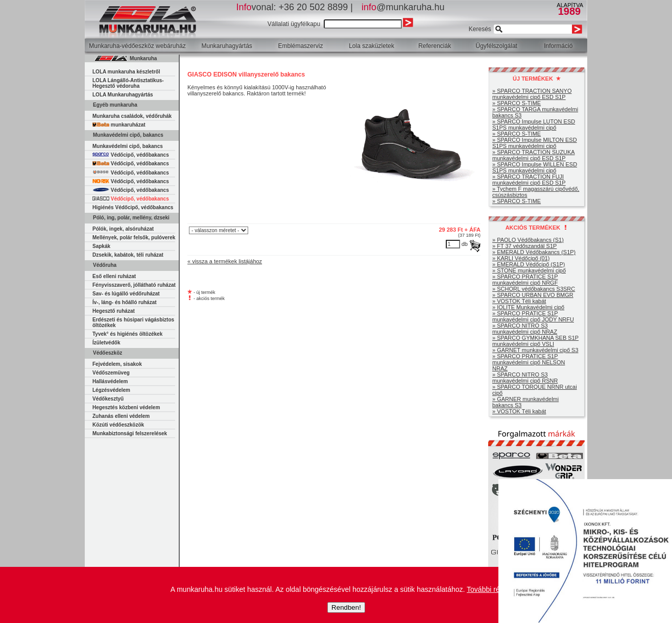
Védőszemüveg (111, 373)
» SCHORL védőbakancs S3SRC (534, 289)
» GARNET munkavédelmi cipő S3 (535, 350)
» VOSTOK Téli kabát (519, 301)
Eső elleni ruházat (114, 276)
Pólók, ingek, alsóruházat (123, 229)
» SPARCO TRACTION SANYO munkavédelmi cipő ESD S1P (532, 94)
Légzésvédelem (111, 390)
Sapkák (101, 246)
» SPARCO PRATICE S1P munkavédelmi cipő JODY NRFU (533, 316)
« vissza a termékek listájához (225, 261)
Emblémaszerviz (300, 46)
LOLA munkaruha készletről (126, 72)
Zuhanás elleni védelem (121, 416)
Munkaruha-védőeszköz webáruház (137, 46)
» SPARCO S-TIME (517, 103)
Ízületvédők (106, 343)
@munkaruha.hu (403, 7)
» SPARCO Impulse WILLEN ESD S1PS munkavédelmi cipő (535, 167)
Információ (558, 46)
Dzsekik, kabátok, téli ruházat (128, 255)
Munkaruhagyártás (226, 46)
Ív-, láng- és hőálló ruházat (125, 302)
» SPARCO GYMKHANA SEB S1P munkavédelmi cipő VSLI (535, 341)
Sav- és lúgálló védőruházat (126, 294)
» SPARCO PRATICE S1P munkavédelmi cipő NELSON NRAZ (529, 362)
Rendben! (346, 607)
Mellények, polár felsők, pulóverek (134, 238)
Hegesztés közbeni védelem (126, 407)
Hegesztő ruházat (114, 311)
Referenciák (435, 46)
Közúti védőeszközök (118, 425)
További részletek (494, 589)
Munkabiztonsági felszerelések (130, 433)
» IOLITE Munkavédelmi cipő (528, 307)
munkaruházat (119, 125)
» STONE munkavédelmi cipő (529, 270)
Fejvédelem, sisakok (117, 364)
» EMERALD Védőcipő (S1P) (529, 264)
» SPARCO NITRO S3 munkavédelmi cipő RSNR (525, 378)
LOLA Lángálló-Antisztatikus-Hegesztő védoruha (128, 83)
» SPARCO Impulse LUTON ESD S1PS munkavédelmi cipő (534, 124)
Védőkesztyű (108, 399)
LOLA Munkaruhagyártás (123, 95)
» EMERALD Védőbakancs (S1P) (534, 252)
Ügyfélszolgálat (497, 46)
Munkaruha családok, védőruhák (132, 116)
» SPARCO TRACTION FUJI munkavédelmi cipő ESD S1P (529, 180)
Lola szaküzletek (371, 46)
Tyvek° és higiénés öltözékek (127, 334)
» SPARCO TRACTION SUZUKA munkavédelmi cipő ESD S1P (534, 155)
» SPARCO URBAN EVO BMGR (533, 295)
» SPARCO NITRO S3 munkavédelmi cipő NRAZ (525, 329)
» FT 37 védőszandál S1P (524, 246)
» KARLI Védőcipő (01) (521, 258)
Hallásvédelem (110, 381)
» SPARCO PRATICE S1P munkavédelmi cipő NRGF (525, 280)
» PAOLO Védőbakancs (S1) (528, 240)
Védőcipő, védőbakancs (131, 155)
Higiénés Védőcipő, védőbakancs (133, 207)
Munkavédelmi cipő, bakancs (128, 146)
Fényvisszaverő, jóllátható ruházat (134, 285)
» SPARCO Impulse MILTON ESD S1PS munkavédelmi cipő (535, 143)
